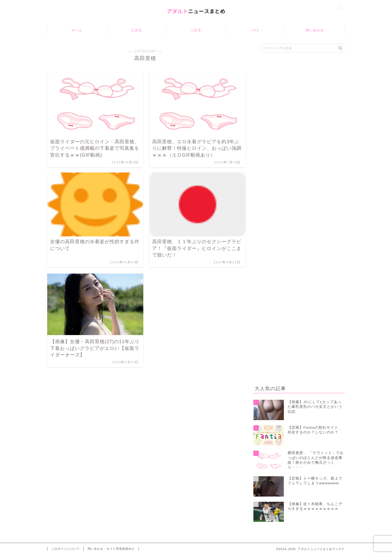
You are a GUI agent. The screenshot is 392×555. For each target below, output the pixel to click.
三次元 (136, 30)
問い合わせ (315, 30)
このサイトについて (66, 549)
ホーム (77, 30)
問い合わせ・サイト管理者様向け (111, 549)
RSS (256, 30)
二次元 (196, 30)
